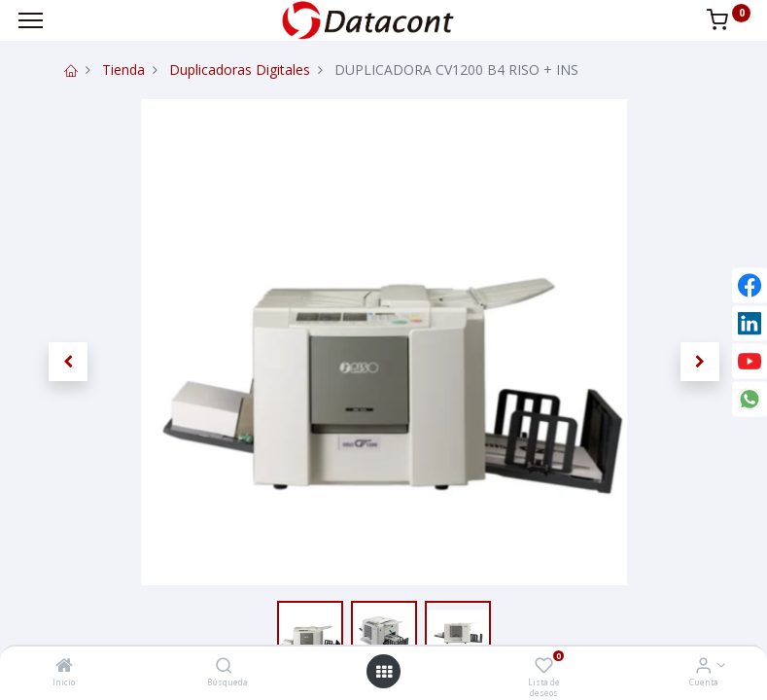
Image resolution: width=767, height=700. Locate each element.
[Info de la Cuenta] (703, 666)
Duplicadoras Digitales (240, 70)
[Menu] (31, 20)
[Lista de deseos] (544, 666)
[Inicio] (64, 666)
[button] (68, 362)
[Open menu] (384, 672)
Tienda (123, 70)
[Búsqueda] (224, 666)
